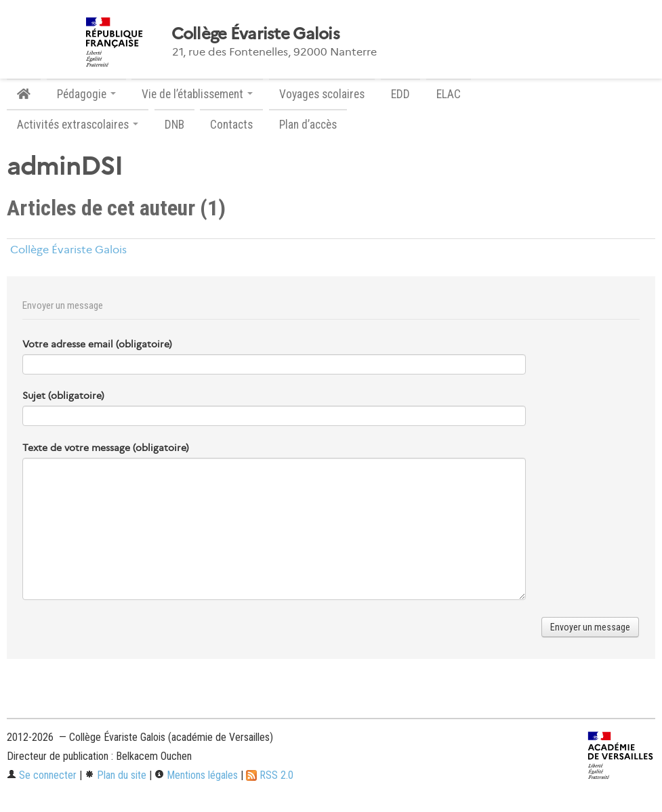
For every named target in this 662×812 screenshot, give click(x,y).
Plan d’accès (308, 125)
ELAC (449, 94)
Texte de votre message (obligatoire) (106, 448)
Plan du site (116, 775)
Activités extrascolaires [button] (78, 125)
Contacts (231, 125)
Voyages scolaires (322, 94)
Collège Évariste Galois (255, 34)
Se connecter (42, 775)
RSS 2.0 (270, 775)
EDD (400, 94)
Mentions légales (196, 775)
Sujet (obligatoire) (63, 396)
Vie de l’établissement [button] (197, 94)
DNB (174, 125)
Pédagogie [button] (86, 94)
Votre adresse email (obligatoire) (97, 344)
